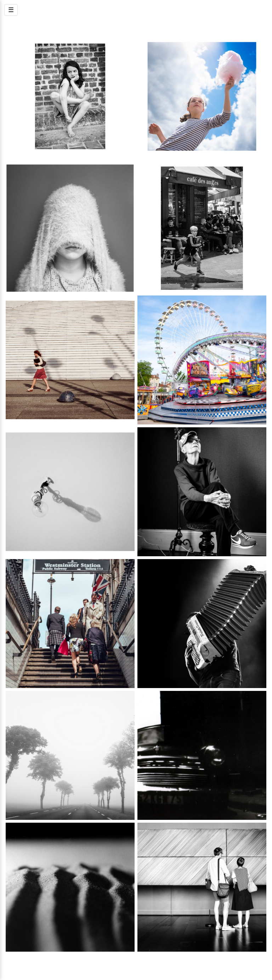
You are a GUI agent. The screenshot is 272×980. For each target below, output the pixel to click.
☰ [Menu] (11, 10)
